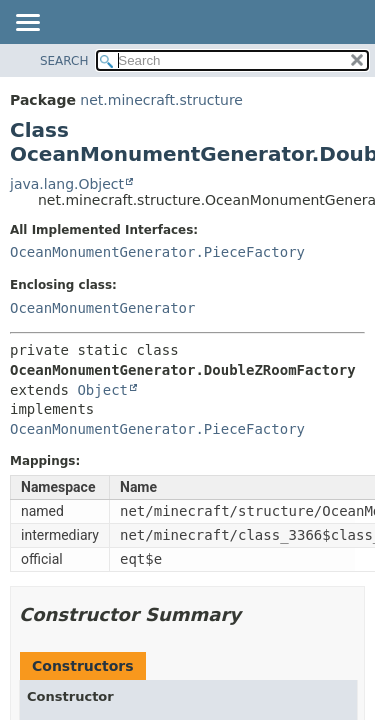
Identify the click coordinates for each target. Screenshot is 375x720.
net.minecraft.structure (161, 100)
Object (102, 390)
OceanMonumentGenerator (102, 308)
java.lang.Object (67, 184)
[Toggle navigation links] (27, 24)
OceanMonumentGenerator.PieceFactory (157, 252)
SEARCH (64, 61)
